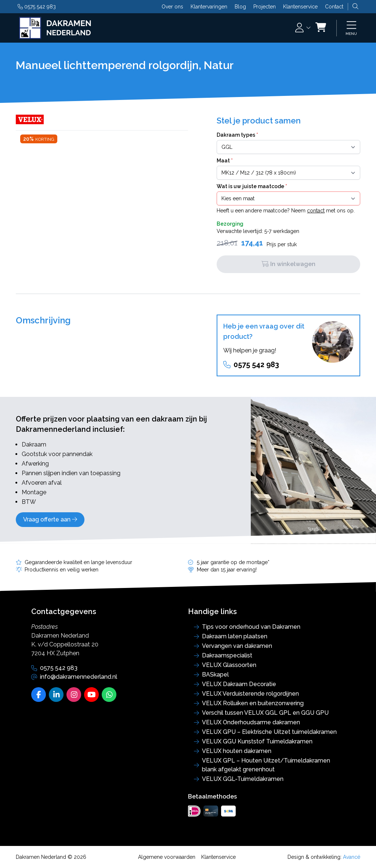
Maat (225, 161)
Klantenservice (300, 7)
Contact (334, 7)
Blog (240, 7)
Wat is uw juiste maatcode (252, 186)
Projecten (265, 7)
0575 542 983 (37, 7)
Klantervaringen (209, 7)
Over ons (172, 7)
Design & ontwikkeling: (324, 857)
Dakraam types (237, 135)
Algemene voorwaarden (167, 857)
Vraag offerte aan (50, 519)
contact (316, 211)
